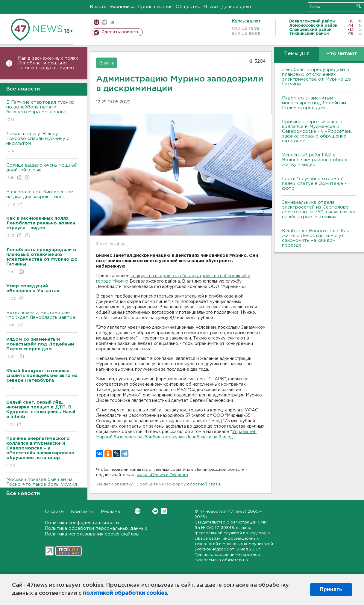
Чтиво (211, 7)
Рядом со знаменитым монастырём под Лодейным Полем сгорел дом (314, 103)
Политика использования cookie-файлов (92, 534)
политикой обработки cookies (125, 593)
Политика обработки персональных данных (96, 528)
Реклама (111, 512)
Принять (331, 589)
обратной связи (204, 484)
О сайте (54, 512)
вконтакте (104, 22)
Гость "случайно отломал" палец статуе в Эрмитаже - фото (314, 184)
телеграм (112, 22)
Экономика (122, 7)
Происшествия (155, 7)
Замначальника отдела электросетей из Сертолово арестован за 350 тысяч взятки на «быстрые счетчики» (319, 210)
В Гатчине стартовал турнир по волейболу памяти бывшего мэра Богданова (42, 111)
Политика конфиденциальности (82, 523)
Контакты (82, 512)
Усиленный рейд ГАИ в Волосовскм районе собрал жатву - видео (315, 160)
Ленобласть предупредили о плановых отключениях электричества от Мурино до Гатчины (316, 77)
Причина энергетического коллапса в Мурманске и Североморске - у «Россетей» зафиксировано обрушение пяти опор (317, 131)
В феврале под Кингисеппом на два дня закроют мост (42, 199)
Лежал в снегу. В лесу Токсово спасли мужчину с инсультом (42, 143)
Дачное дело (236, 7)
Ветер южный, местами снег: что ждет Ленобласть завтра (42, 319)
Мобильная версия (97, 22)
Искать (359, 6)
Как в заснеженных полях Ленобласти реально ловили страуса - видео (48, 63)
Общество (188, 7)
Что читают (342, 54)
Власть (98, 7)
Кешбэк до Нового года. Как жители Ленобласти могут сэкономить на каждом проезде (316, 238)
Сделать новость (120, 32)
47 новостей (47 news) (223, 512)
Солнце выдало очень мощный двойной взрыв (42, 172)
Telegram (164, 511)
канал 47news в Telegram (162, 475)
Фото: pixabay (111, 244)
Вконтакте (138, 511)
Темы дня (297, 54)
